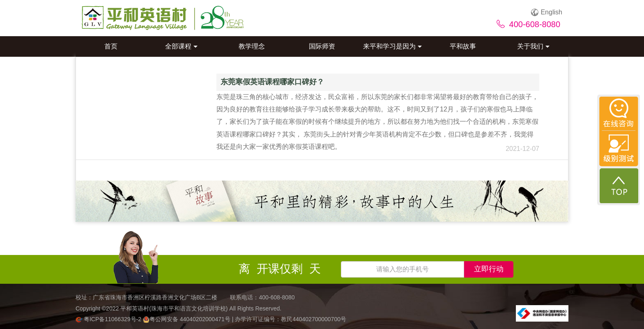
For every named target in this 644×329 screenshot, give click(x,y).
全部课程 (181, 46)
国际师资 (322, 46)
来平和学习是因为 (392, 46)
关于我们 (533, 46)
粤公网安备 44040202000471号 (187, 319)
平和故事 (463, 46)
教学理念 (252, 46)
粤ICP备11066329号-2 (109, 319)
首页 (111, 46)
